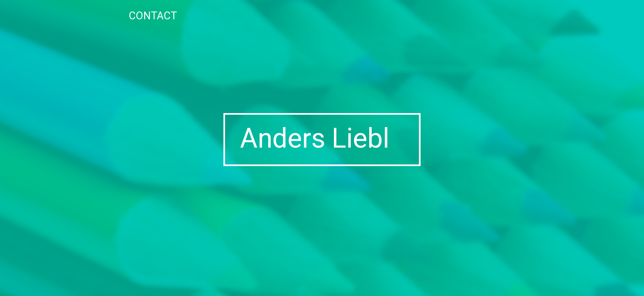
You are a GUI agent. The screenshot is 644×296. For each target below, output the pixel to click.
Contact (153, 16)
